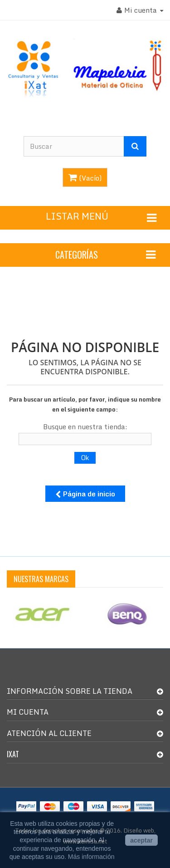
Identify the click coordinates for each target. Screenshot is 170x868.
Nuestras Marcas (41, 579)
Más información (91, 857)
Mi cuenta (28, 712)
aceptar (141, 840)
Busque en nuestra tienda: (85, 427)
